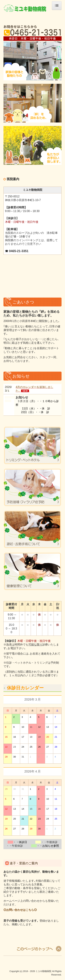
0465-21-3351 (19, 251)
